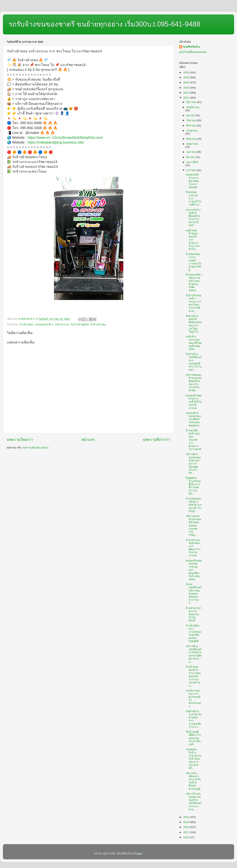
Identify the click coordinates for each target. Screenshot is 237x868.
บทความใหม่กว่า (20, 440)
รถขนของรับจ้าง (44, 325)
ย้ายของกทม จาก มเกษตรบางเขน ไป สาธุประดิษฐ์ (194, 262)
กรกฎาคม (192, 131)
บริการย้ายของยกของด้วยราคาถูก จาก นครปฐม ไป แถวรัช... (193, 464)
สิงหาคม (192, 126)
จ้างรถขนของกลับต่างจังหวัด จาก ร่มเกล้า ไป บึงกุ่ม (194, 505)
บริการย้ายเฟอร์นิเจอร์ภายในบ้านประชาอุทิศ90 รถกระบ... (194, 654)
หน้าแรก (88, 440)
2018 (187, 827)
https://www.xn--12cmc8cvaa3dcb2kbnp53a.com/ (65, 138)
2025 (187, 77)
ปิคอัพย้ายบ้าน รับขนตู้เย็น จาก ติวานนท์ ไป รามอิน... (193, 486)
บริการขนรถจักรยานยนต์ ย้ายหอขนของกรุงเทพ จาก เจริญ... (193, 525)
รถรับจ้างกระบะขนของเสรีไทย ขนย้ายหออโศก (194, 343)
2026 (187, 72)
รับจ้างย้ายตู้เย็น (80, 325)
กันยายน (192, 120)
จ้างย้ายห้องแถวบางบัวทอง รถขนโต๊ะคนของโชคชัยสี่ (193, 633)
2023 (187, 88)
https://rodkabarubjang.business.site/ (56, 142)
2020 (187, 817)
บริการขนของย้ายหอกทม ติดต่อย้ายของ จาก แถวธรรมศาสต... (194, 383)
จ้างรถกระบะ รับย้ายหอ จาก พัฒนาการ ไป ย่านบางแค (193, 548)
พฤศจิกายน (193, 107)
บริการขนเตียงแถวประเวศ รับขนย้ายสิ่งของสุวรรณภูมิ (193, 781)
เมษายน (191, 152)
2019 (187, 822)
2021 (187, 98)
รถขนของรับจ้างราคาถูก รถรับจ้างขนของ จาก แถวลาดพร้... (194, 759)
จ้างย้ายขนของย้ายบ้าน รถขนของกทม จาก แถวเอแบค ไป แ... (193, 676)
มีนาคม (191, 157)
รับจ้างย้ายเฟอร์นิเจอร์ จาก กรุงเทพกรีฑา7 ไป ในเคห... (194, 362)
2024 (187, 82)
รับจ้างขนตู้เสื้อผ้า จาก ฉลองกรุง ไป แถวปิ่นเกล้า (193, 738)
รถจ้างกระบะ (62, 325)
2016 (187, 837)
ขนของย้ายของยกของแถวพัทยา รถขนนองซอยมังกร (193, 419)
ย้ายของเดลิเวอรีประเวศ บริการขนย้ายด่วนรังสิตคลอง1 (194, 282)
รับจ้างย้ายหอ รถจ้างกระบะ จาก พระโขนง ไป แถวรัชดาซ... (194, 303)
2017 (187, 832)
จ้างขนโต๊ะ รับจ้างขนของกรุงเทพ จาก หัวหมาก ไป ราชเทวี (194, 440)
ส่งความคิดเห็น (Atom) (36, 448)
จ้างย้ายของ (26, 325)
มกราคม (192, 170)
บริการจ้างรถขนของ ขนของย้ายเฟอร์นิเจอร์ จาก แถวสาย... (194, 802)
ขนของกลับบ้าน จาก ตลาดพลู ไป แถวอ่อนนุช (192, 181)
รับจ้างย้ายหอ (98, 325)
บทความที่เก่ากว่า (157, 440)
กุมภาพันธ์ (192, 162)
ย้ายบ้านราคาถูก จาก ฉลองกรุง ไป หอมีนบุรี (194, 614)
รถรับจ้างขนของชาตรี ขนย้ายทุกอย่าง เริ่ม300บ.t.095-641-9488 (104, 24)
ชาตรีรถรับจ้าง (191, 47)
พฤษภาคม (192, 144)
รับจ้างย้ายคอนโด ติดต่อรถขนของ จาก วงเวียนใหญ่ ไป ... (194, 324)
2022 (187, 93)
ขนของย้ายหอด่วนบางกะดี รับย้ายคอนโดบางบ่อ (194, 402)
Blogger (138, 853)
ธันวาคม (192, 102)
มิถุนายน (192, 139)
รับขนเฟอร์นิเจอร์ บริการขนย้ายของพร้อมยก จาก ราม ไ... (194, 594)
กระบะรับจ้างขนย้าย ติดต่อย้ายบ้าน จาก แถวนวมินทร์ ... (193, 218)
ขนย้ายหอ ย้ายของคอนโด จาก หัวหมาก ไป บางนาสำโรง (193, 240)
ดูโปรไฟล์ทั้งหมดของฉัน (193, 52)
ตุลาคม (191, 115)
